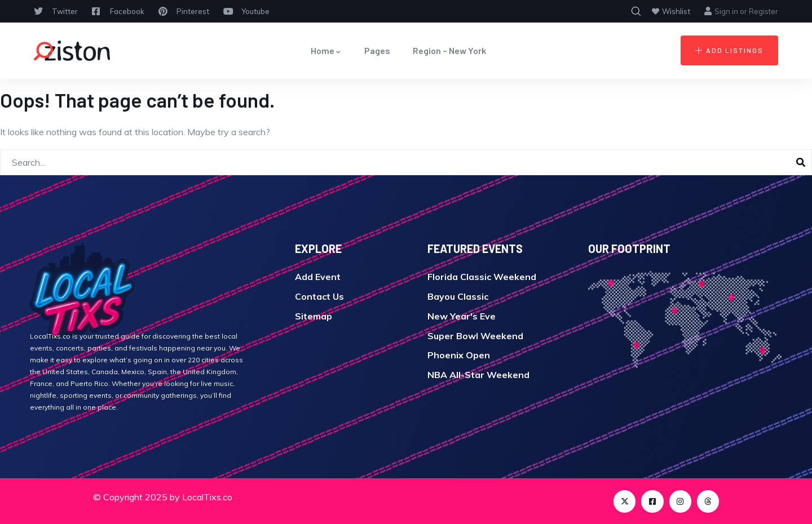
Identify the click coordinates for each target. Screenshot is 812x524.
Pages (377, 50)
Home (326, 50)
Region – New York (449, 50)
